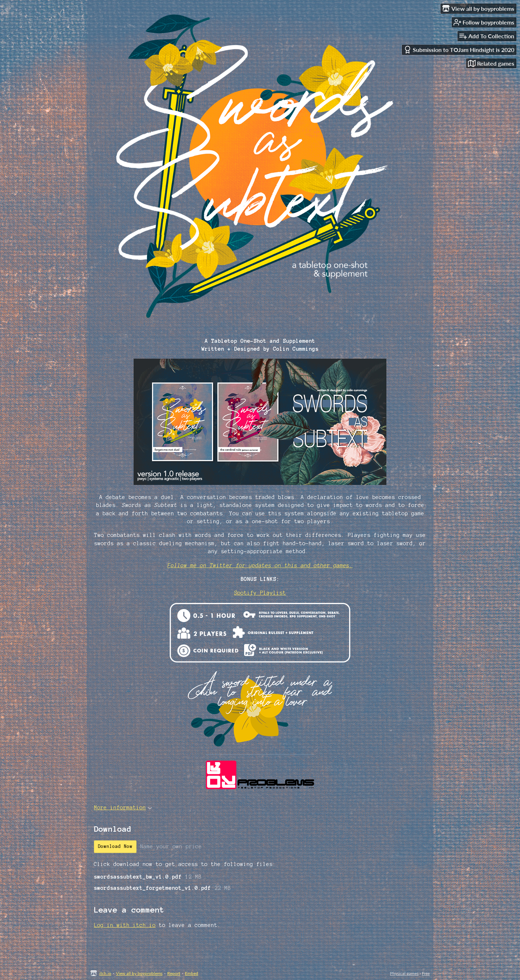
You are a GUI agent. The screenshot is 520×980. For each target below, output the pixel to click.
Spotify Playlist (260, 593)
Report (174, 973)
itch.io (105, 973)
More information (123, 808)
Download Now (115, 846)
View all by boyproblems (139, 973)
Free (426, 973)
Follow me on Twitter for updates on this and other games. (260, 565)
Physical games (404, 973)
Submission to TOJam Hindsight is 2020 (459, 50)
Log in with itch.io (125, 925)
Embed (192, 973)
